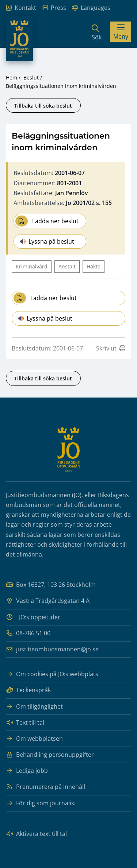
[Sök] (97, 32)
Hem (12, 77)
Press (54, 8)
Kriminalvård (32, 266)
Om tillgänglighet (34, 707)
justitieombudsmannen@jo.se (52, 649)
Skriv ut (111, 348)
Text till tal (25, 723)
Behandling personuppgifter (50, 755)
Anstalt (67, 266)
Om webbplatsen (34, 739)
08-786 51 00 (28, 633)
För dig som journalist (41, 803)
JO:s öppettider (40, 617)
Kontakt (21, 8)
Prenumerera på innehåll (45, 787)
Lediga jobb (27, 771)
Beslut (31, 77)
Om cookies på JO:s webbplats (52, 674)
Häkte (94, 266)
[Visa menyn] (121, 32)
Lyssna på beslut (47, 241)
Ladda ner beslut (47, 221)
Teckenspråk (28, 690)
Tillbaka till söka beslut (43, 106)
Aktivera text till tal (36, 834)
